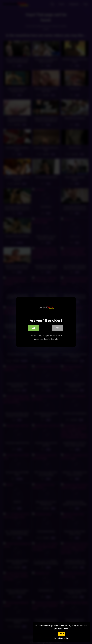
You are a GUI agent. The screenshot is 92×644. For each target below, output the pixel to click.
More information (62, 638)
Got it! (62, 634)
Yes (34, 328)
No (57, 328)
